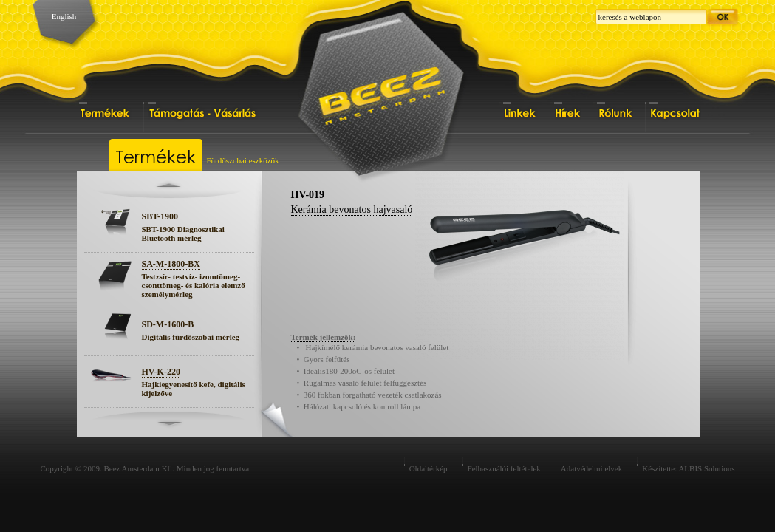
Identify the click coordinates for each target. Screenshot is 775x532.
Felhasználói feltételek (504, 468)
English (64, 16)
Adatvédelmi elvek (591, 468)
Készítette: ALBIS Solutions (688, 468)
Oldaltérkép (429, 468)
